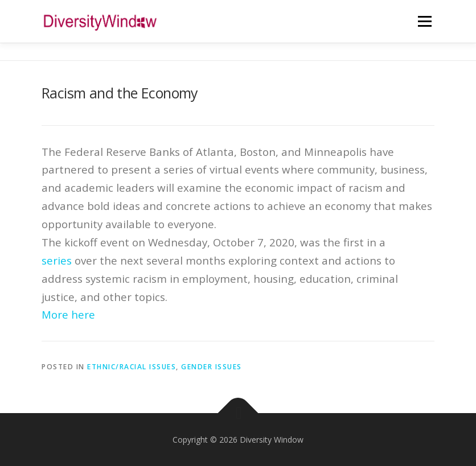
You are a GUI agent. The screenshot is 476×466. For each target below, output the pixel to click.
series (57, 260)
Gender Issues (212, 367)
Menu (424, 21)
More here (68, 314)
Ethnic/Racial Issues (132, 367)
